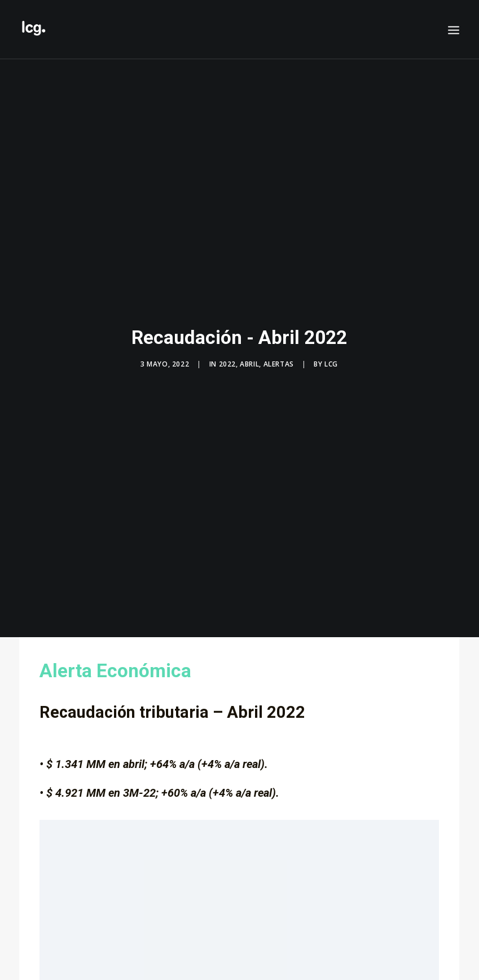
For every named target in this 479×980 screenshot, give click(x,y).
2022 (227, 357)
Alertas (279, 357)
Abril (249, 357)
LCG (331, 357)
